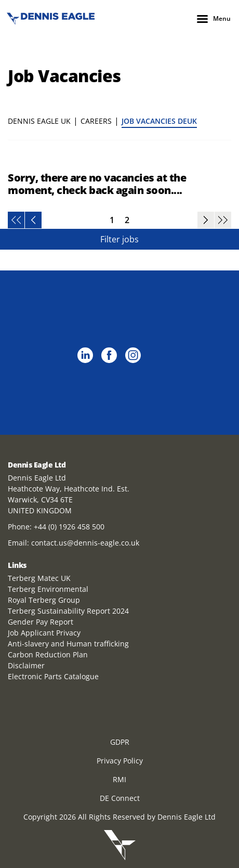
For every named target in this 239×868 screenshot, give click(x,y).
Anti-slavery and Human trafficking (68, 644)
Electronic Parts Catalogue (53, 676)
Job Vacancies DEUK (159, 121)
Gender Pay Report (41, 622)
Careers (96, 121)
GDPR (120, 742)
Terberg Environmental (48, 589)
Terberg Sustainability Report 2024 (68, 611)
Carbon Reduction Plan (48, 655)
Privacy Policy (120, 761)
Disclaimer (26, 665)
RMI (119, 779)
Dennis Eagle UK (39, 121)
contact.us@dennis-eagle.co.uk (85, 543)
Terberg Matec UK (39, 578)
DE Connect (120, 798)
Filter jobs (119, 239)
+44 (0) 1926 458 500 (69, 527)
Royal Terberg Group (44, 600)
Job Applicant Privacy (44, 633)
